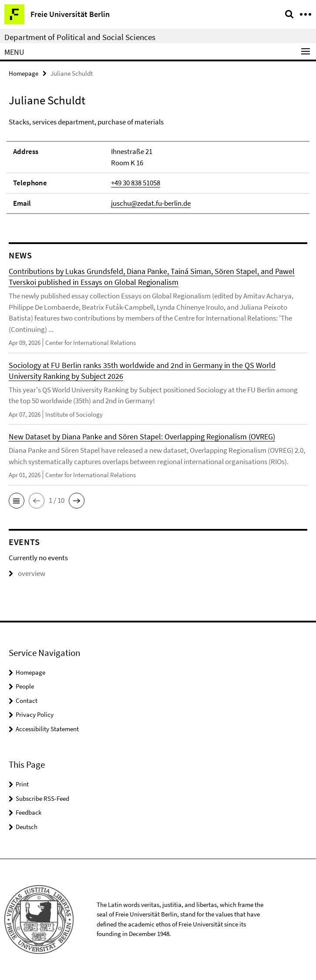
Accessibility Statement (47, 729)
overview (27, 573)
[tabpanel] (158, 166)
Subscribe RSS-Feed (42, 798)
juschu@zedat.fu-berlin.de (151, 203)
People (25, 686)
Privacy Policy (35, 714)
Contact (27, 701)
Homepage (24, 73)
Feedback (29, 812)
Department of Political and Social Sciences (80, 37)
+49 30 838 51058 (136, 183)
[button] (17, 501)
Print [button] (22, 784)
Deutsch (27, 827)
